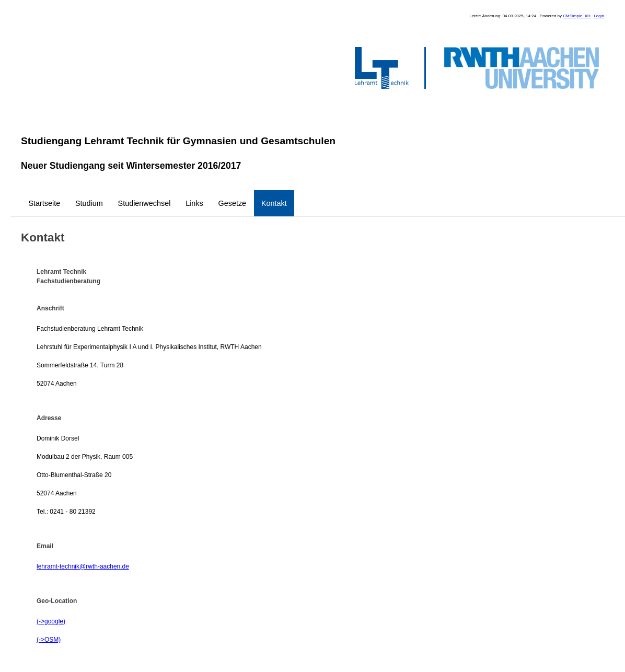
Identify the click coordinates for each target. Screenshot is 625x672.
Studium (89, 203)
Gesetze (233, 203)
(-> (40, 621)
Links (194, 203)
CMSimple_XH (576, 16)
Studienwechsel (144, 203)
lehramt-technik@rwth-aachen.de (83, 566)
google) (55, 621)
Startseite (44, 203)
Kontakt (274, 203)
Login (599, 16)
